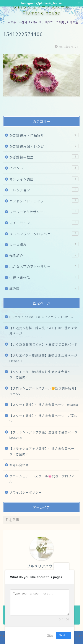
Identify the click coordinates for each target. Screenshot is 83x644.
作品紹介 (44, 256)
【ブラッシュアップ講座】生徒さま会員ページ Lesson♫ (43, 435)
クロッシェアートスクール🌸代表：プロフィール (44, 479)
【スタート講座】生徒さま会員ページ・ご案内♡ (43, 418)
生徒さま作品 (44, 277)
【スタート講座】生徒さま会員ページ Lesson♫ (44, 405)
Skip (50, 635)
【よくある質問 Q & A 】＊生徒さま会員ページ (44, 344)
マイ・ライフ (44, 223)
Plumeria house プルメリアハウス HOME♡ (41, 317)
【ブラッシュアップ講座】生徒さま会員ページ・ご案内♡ (42, 451)
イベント (44, 168)
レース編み (44, 245)
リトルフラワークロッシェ (44, 234)
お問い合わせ (19, 465)
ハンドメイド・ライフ (44, 201)
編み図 (44, 288)
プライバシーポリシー (26, 492)
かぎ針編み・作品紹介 (44, 135)
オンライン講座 (44, 179)
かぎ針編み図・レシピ (44, 146)
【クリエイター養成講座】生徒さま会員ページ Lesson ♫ (43, 358)
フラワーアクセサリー (44, 212)
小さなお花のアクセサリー (44, 266)
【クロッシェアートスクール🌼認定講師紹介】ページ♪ (44, 391)
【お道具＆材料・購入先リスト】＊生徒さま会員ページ (43, 331)
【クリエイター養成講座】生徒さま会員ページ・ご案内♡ (42, 374)
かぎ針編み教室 (44, 157)
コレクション (44, 190)
